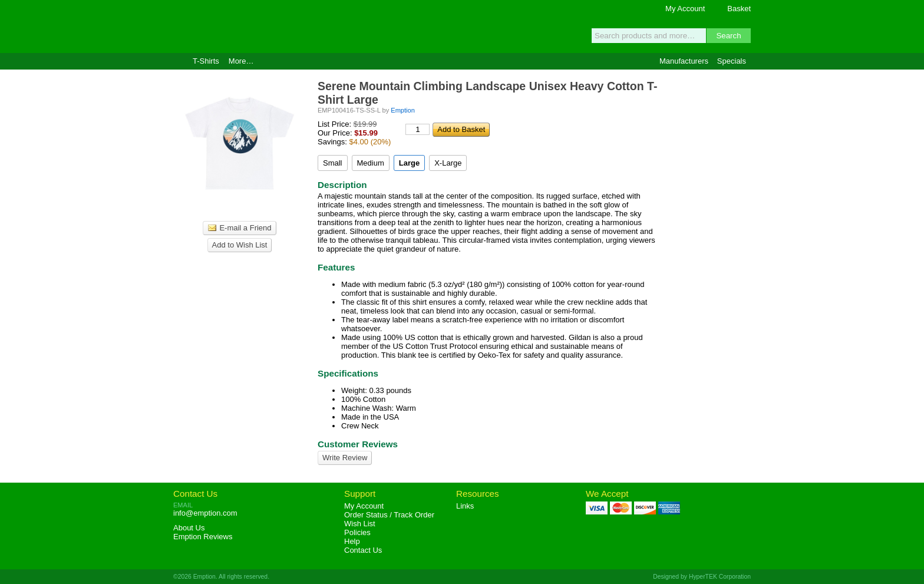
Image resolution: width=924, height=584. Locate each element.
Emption (241, 27)
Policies (357, 532)
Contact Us (195, 494)
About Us (189, 528)
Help (352, 541)
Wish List (360, 524)
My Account (685, 9)
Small (333, 163)
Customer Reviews (358, 444)
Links (465, 506)
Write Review (345, 458)
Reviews (203, 537)
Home (178, 61)
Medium (371, 163)
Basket (739, 9)
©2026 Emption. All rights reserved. (221, 577)
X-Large (448, 163)
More (241, 61)
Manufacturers (684, 61)
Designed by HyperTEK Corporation (702, 577)
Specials (732, 61)
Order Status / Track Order (389, 515)
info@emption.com (205, 513)
